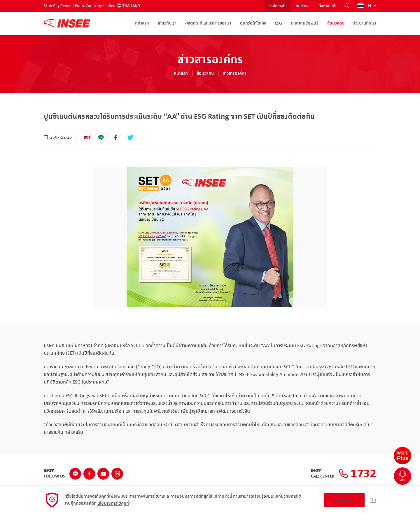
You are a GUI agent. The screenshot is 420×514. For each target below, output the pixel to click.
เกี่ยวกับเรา (167, 23)
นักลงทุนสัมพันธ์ (305, 23)
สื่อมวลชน (336, 23)
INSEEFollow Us (54, 474)
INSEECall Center (323, 474)
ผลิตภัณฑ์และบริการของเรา (208, 23)
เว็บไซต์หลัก (278, 6)
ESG (279, 23)
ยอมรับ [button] (344, 500)
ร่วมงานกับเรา (365, 23)
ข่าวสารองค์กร (235, 74)
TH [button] (364, 6)
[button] (347, 6)
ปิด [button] (373, 500)
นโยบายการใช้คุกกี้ (113, 503)
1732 (357, 474)
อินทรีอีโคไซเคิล (253, 23)
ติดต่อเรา (303, 6)
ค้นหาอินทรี (327, 6)
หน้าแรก (142, 23)
